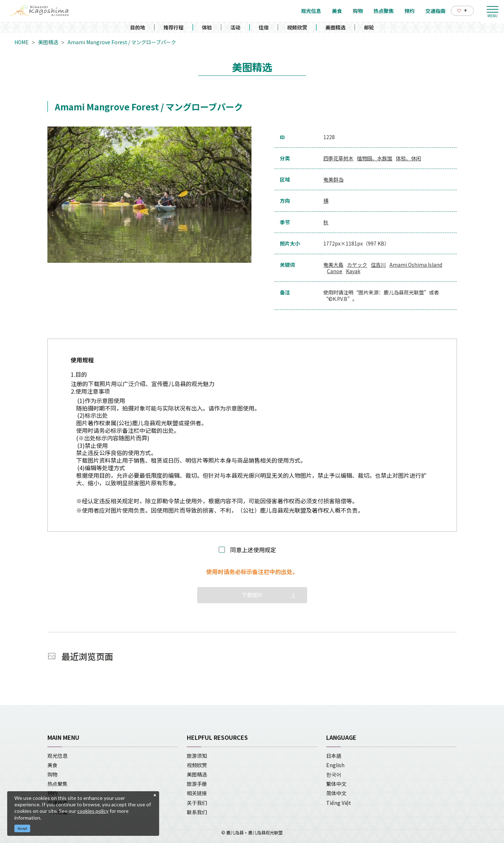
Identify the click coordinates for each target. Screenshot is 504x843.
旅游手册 (197, 784)
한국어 (334, 774)
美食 (52, 765)
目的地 (138, 27)
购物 (52, 774)
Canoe (335, 271)
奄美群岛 (333, 179)
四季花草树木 (338, 158)
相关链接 (197, 793)
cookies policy (93, 811)
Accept (22, 828)
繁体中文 (336, 784)
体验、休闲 (408, 158)
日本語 (334, 756)
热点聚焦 (57, 784)
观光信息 (57, 756)
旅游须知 (197, 756)
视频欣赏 (297, 27)
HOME (22, 42)
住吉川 (378, 265)
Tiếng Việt (339, 803)
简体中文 (336, 793)
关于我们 (197, 803)
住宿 (264, 27)
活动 (235, 27)
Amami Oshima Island (416, 265)
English (335, 765)
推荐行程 (174, 27)
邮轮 (369, 27)
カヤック (357, 265)
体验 (207, 27)
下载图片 (252, 595)
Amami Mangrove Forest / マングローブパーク (122, 42)
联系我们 (197, 812)
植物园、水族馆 (375, 158)
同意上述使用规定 (253, 550)
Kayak (353, 271)
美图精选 (336, 27)
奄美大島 (333, 265)
